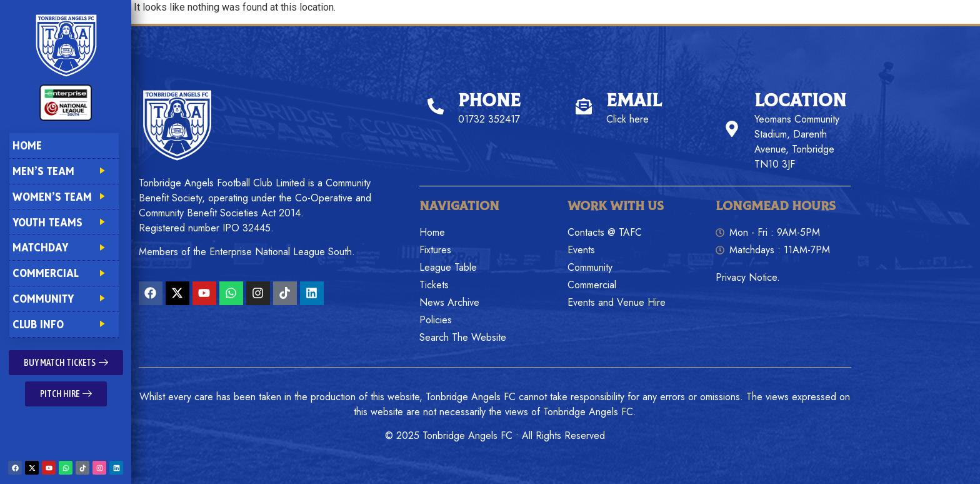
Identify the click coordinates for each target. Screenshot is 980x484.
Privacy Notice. (748, 277)
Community (64, 299)
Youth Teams (64, 222)
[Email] (584, 106)
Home (27, 145)
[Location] (732, 129)
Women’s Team (64, 197)
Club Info (64, 324)
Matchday (64, 247)
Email (634, 101)
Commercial (64, 273)
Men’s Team (64, 171)
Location (800, 101)
